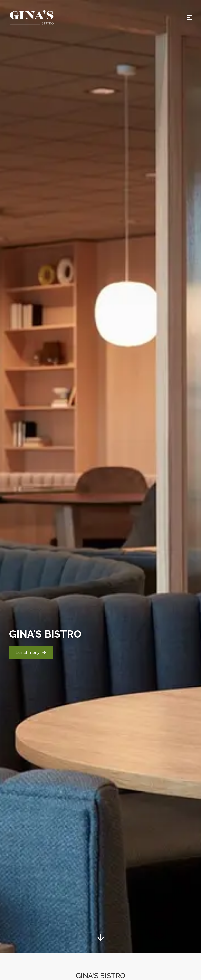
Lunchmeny (31, 631)
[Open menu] (189, 17)
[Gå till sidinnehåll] (101, 916)
